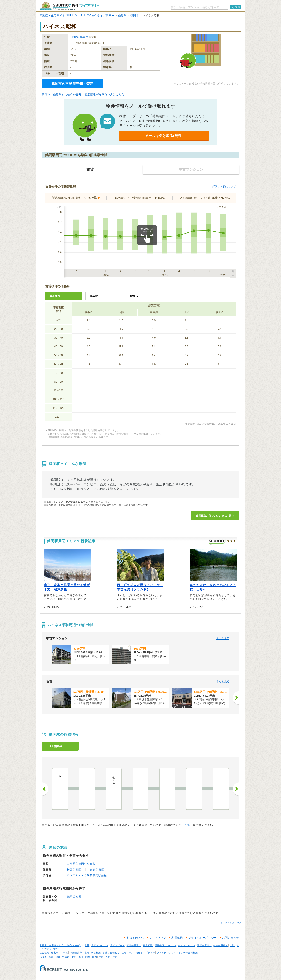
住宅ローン (128, 953)
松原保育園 (74, 870)
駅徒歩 (134, 296)
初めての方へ (135, 938)
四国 (95, 957)
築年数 (94, 296)
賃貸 (87, 945)
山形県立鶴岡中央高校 (81, 864)
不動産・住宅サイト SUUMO (58, 16)
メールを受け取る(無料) (164, 136)
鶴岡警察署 (74, 897)
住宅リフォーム (60, 953)
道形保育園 (97, 870)
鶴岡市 (135, 16)
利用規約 (177, 938)
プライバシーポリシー (203, 938)
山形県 (122, 16)
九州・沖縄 (112, 957)
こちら (189, 825)
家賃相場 (148, 945)
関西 (88, 957)
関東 (58, 957)
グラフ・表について (224, 186)
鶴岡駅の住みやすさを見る (215, 516)
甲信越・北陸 (69, 957)
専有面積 (55, 296)
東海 (81, 957)
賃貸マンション (100, 945)
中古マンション (187, 945)
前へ (45, 789)
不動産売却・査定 (80, 953)
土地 (232, 945)
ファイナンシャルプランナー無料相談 (177, 953)
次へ (236, 789)
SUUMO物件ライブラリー (98, 16)
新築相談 (96, 953)
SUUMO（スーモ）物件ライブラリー (69, 6)
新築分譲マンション (165, 945)
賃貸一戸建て (134, 945)
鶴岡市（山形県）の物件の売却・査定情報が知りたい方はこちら (83, 95)
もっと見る (223, 638)
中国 (101, 957)
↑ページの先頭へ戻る (230, 923)
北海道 (43, 957)
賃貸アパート (117, 945)
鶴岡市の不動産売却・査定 (72, 84)
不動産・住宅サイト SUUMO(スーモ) (60, 945)
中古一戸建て (221, 945)
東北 (51, 957)
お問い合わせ (231, 938)
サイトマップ (158, 938)
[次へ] (236, 698)
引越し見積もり (111, 953)
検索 (238, 7)
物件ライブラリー (145, 953)
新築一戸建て (204, 945)
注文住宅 (44, 953)
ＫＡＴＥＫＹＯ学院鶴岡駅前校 (87, 876)
